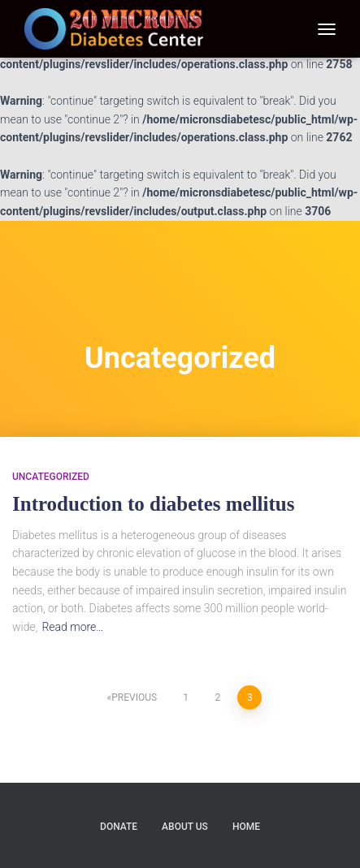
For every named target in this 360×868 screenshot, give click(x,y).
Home (246, 827)
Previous (134, 697)
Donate (119, 827)
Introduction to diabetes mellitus (153, 504)
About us (185, 827)
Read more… (72, 627)
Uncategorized (51, 477)
